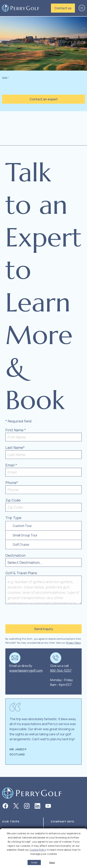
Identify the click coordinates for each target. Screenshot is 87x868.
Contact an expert (44, 99)
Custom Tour (22, 526)
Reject (52, 862)
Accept (34, 862)
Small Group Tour (25, 535)
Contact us (63, 8)
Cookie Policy (38, 850)
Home (5, 77)
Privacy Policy (73, 643)
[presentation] (29, 614)
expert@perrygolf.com (26, 670)
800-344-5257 (61, 670)
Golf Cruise (21, 544)
